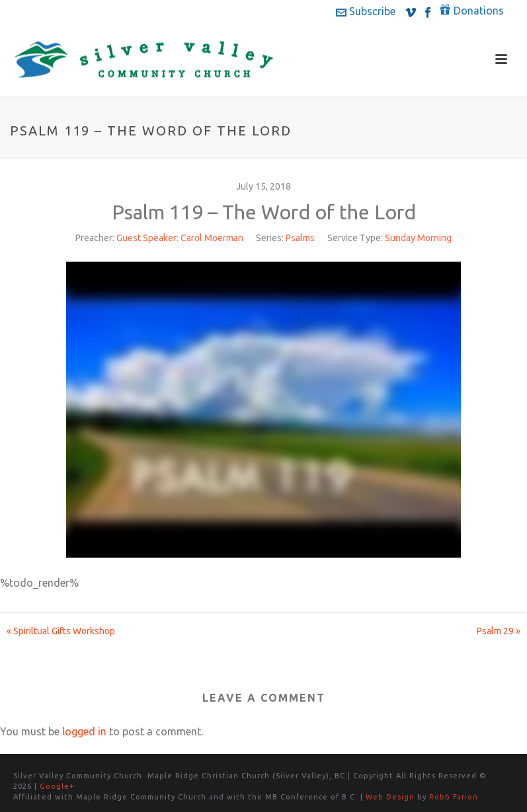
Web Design (390, 797)
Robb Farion (454, 797)
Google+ (57, 786)
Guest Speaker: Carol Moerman (180, 238)
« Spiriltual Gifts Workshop (61, 631)
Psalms (300, 238)
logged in (84, 731)
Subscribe (366, 11)
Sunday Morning (418, 238)
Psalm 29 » (499, 631)
